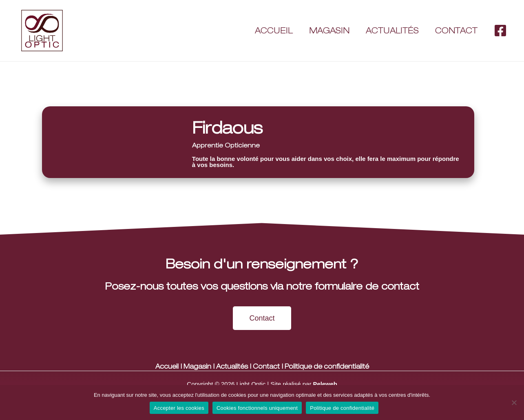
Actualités (392, 30)
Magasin (329, 30)
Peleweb (325, 384)
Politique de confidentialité (327, 366)
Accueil (274, 30)
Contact (456, 30)
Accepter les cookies (179, 408)
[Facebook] (500, 31)
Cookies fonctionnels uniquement (257, 408)
